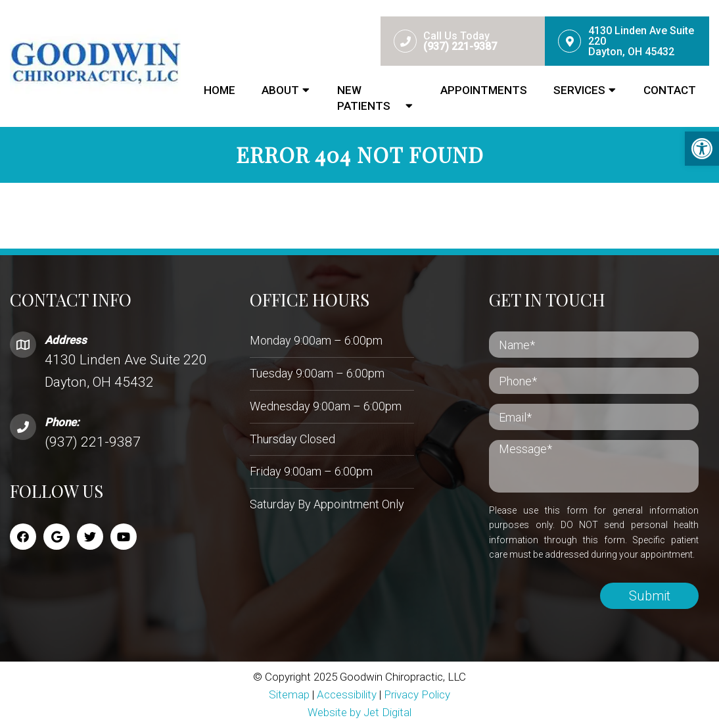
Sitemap (289, 694)
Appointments (484, 90)
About (280, 90)
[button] (702, 149)
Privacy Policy (417, 694)
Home (220, 90)
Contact (670, 90)
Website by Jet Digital (359, 712)
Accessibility (347, 694)
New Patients (364, 98)
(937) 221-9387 (93, 442)
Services (579, 90)
